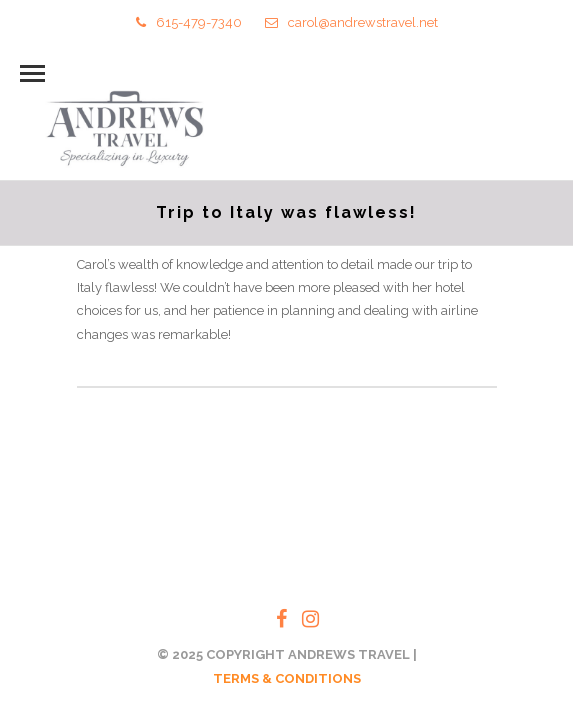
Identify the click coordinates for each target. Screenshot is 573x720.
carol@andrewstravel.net (351, 22)
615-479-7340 (189, 22)
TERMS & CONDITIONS (287, 678)
